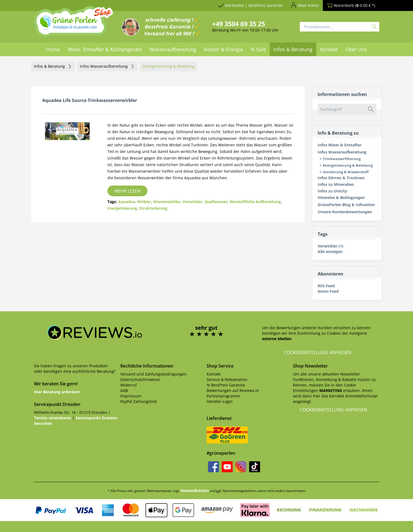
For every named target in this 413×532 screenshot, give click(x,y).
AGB (124, 390)
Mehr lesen (127, 191)
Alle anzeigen (330, 251)
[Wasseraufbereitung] (173, 49)
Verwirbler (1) (331, 246)
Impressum (131, 396)
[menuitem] (250, 6)
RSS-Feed (326, 286)
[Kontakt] (329, 49)
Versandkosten (195, 490)
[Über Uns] (356, 49)
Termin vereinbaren (53, 418)
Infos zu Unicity (332, 191)
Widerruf (129, 385)
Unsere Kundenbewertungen (345, 212)
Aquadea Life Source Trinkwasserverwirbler (90, 100)
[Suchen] (374, 27)
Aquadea (126, 202)
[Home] (53, 49)
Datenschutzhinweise (140, 379)
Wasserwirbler (167, 202)
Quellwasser (216, 202)
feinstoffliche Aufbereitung (255, 202)
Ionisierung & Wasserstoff (346, 172)
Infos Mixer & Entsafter (340, 145)
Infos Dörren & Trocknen (341, 178)
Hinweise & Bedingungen (341, 197)
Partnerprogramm (223, 396)
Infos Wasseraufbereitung (342, 152)
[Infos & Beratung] (293, 49)
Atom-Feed (328, 291)
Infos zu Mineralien (336, 184)
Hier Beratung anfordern (57, 392)
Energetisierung (122, 208)
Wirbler (144, 202)
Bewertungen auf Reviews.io (233, 390)
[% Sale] (258, 49)
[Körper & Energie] (223, 49)
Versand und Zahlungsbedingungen (153, 374)
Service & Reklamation (227, 379)
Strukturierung (153, 208)
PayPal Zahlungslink (139, 401)
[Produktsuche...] (340, 27)
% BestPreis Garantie (226, 385)
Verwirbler (192, 202)
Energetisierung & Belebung (348, 165)
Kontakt (214, 374)
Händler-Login (220, 401)
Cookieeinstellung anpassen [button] (318, 352)
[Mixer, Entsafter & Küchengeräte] (105, 49)
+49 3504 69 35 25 (239, 24)
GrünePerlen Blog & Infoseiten (346, 205)
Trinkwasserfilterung (342, 159)
